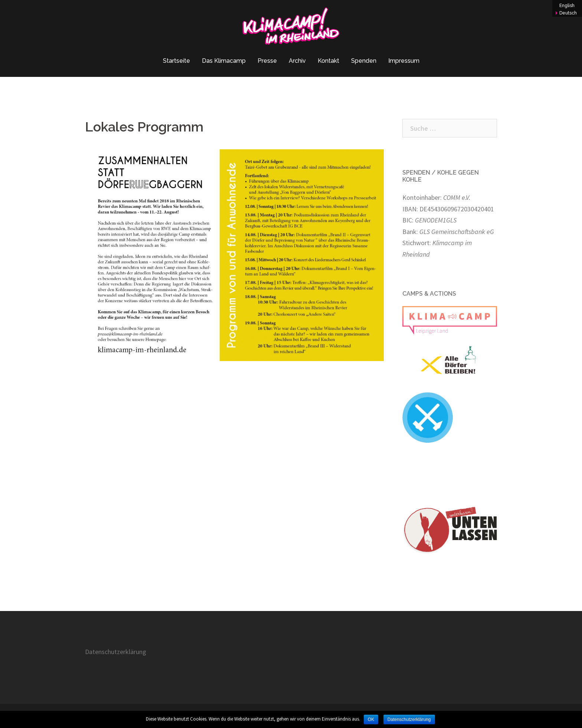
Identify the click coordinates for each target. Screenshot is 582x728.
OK (371, 719)
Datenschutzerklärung (116, 652)
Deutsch (568, 13)
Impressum (404, 61)
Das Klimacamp (224, 61)
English (567, 6)
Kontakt (328, 61)
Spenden (364, 61)
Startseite (176, 61)
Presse (267, 61)
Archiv (297, 61)
